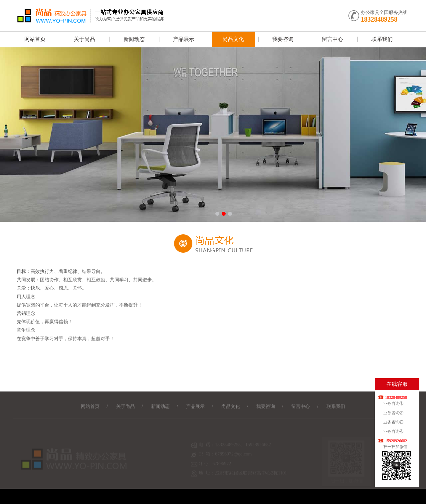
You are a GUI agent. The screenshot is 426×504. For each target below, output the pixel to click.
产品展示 (184, 39)
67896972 (222, 466)
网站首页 (35, 39)
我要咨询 (283, 39)
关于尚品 (85, 39)
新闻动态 (134, 39)
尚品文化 (233, 39)
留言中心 (332, 39)
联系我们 (382, 39)
